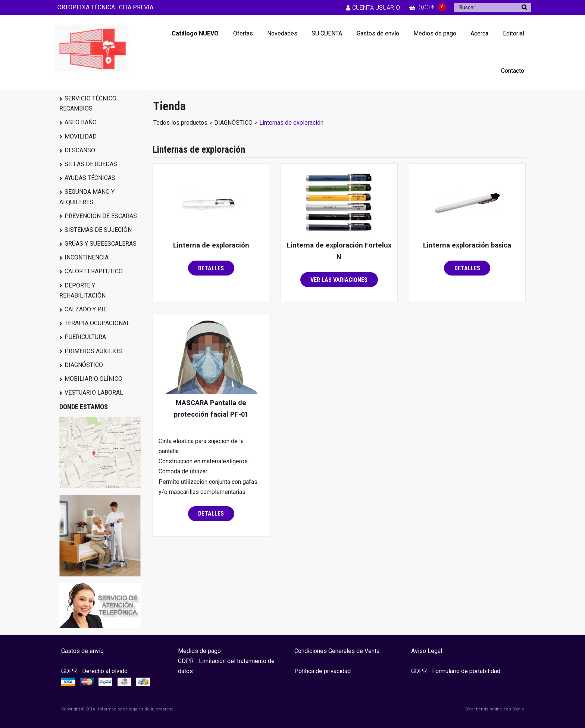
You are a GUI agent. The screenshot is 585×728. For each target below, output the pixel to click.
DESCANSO (80, 150)
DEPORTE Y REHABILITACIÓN (82, 290)
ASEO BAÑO (81, 122)
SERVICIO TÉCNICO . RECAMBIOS (89, 103)
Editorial (514, 33)
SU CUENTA (327, 33)
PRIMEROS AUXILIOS (93, 351)
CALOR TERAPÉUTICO (94, 271)
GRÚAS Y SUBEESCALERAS (101, 244)
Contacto (513, 71)
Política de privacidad (323, 671)
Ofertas (243, 33)
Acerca (479, 33)
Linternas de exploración (291, 123)
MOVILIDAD (81, 136)
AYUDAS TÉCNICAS (90, 178)
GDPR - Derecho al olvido (94, 671)
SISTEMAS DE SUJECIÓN (98, 230)
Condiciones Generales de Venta (337, 651)
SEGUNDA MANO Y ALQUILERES (87, 197)
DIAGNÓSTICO (84, 365)
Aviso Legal (427, 651)
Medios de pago (435, 33)
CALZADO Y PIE (86, 309)
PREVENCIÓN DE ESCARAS (101, 216)
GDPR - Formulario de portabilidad (456, 671)
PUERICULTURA (85, 337)
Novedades (282, 33)
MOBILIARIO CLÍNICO (93, 379)
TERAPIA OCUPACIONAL (97, 323)
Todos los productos (180, 123)
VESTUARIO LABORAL (94, 393)
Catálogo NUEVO (195, 33)
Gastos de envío (378, 33)
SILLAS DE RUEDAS (91, 164)
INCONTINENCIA (87, 257)
